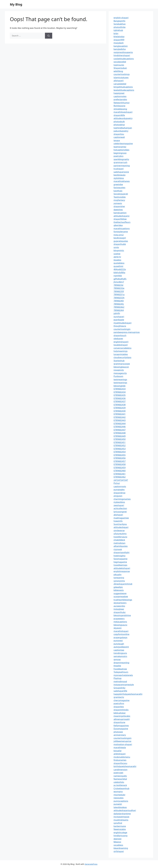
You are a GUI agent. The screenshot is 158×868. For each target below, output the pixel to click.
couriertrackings (122, 74)
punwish (118, 804)
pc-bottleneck (120, 785)
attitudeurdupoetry (123, 118)
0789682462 (120, 477)
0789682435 (120, 395)
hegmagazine (120, 562)
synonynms (119, 581)
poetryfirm (119, 703)
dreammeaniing (121, 663)
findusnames (120, 760)
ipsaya (117, 140)
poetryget (118, 773)
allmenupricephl (122, 719)
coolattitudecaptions (124, 59)
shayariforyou (120, 763)
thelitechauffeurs (122, 222)
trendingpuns (120, 653)
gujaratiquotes (121, 241)
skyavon (118, 628)
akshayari (118, 515)
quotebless (119, 263)
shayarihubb (120, 244)
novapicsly (119, 370)
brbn (116, 33)
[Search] (49, 36)
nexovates (118, 798)
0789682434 (120, 392)
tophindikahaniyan (123, 128)
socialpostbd (120, 62)
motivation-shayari (123, 744)
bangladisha (120, 49)
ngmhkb (118, 276)
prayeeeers (119, 618)
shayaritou (119, 134)
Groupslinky (119, 688)
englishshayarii (121, 342)
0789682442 (120, 417)
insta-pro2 (119, 235)
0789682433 (120, 389)
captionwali (119, 137)
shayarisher (119, 206)
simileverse (119, 530)
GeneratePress (91, 864)
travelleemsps (120, 565)
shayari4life (119, 115)
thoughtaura (120, 326)
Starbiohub (119, 361)
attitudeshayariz (122, 216)
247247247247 (121, 480)
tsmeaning (119, 578)
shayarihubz (120, 612)
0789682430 (120, 411)
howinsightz (119, 556)
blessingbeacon (121, 367)
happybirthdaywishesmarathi (128, 694)
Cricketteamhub (121, 788)
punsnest (118, 640)
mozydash (119, 43)
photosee (118, 732)
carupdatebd (120, 84)
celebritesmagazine (123, 143)
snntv (116, 247)
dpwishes (118, 210)
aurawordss (119, 606)
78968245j (119, 304)
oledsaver (118, 338)
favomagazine (120, 559)
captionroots (120, 486)
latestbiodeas (120, 807)
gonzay (117, 659)
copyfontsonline (121, 634)
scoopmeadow (121, 596)
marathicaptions (122, 228)
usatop (117, 254)
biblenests (119, 590)
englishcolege (120, 832)
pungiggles (119, 489)
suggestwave (120, 593)
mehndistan (119, 543)
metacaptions (120, 622)
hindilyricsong (120, 835)
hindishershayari (122, 55)
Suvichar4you (120, 524)
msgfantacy (119, 200)
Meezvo (117, 842)
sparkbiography (121, 159)
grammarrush (120, 162)
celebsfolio (119, 782)
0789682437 (120, 401)
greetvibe (118, 184)
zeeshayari (119, 505)
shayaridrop (119, 493)
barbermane (120, 826)
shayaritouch (120, 335)
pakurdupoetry (121, 131)
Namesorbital (120, 779)
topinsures (119, 65)
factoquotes (119, 187)
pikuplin (118, 574)
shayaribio (119, 707)
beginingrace (120, 153)
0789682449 (120, 436)
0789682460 (120, 471)
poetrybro (118, 156)
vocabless (118, 845)
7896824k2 (119, 307)
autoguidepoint (121, 647)
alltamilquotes (121, 546)
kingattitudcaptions (123, 87)
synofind (118, 823)
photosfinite (120, 27)
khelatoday (119, 36)
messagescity (120, 373)
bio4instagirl (120, 238)
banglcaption (120, 213)
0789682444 (120, 423)
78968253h (119, 298)
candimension (120, 769)
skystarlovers (120, 603)
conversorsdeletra (122, 348)
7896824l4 (119, 310)
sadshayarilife (120, 691)
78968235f (119, 291)
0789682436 (120, 398)
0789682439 (120, 408)
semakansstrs (120, 656)
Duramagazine (121, 729)
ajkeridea (118, 225)
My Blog (16, 4)
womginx (118, 791)
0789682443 (120, 420)
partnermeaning (122, 165)
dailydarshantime (122, 814)
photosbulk (119, 121)
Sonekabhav (120, 24)
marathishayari (121, 631)
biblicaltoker (120, 713)
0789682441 (120, 414)
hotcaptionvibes (121, 150)
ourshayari (119, 316)
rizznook (118, 549)
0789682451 (120, 442)
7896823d (118, 285)
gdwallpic (118, 587)
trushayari (119, 169)
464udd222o (120, 269)
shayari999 (119, 40)
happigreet (119, 93)
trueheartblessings (123, 600)
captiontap (119, 650)
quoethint (118, 266)
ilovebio (117, 260)
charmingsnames (122, 499)
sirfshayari (119, 851)
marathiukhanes (122, 181)
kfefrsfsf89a (119, 272)
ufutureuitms (120, 533)
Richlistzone (119, 106)
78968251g (119, 294)
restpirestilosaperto (123, 52)
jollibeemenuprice (122, 741)
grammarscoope (122, 364)
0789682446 (120, 427)
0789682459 (120, 467)
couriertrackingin (122, 329)
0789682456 (120, 458)
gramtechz (119, 697)
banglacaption (121, 46)
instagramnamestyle (124, 684)
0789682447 (120, 430)
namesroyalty (120, 776)
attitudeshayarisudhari (125, 810)
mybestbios (119, 502)
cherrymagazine (122, 700)
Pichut (117, 483)
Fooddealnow (120, 669)
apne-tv (117, 257)
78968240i (119, 301)
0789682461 (120, 474)
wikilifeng (118, 71)
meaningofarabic (122, 716)
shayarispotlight (122, 552)
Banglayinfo (119, 21)
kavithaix (118, 191)
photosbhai (119, 125)
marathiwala (120, 747)
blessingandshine (122, 615)
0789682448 (120, 433)
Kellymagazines (121, 725)
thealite (117, 666)
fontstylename (121, 231)
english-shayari (121, 18)
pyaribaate (119, 320)
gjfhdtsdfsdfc (120, 279)
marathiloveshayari (123, 112)
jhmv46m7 (119, 282)
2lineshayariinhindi (123, 584)
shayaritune (119, 722)
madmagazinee (121, 518)
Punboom (118, 376)
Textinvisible (120, 197)
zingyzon (118, 496)
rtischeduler (119, 795)
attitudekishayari (122, 568)
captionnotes (120, 96)
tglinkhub (118, 30)
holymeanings (121, 351)
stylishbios (119, 178)
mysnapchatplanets (123, 675)
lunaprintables (121, 354)
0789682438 (120, 405)
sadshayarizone (121, 172)
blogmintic (119, 250)
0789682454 (120, 452)
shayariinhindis (121, 710)
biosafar (118, 751)
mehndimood (120, 681)
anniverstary (120, 735)
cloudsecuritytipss (122, 357)
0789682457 (120, 461)
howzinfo (118, 521)
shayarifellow (120, 219)
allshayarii (119, 80)
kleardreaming (121, 848)
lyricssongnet (120, 512)
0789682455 (120, 455)
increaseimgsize (121, 817)
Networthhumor (122, 103)
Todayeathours (121, 672)
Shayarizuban (120, 68)
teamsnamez (120, 147)
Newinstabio (120, 829)
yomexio (118, 203)
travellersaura (120, 537)
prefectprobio (120, 99)
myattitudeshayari (123, 323)
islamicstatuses (121, 77)
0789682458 (120, 464)
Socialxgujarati (121, 194)
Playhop (118, 678)
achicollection (120, 508)
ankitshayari (120, 754)
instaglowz (119, 609)
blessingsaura (120, 625)
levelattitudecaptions (124, 90)
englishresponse (122, 571)
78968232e (119, 288)
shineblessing (120, 109)
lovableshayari (121, 345)
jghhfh (117, 313)
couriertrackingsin (123, 738)
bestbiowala (119, 175)
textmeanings (120, 379)
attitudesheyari (121, 527)
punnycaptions (121, 801)
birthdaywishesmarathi (125, 766)
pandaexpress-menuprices (127, 332)
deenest (118, 839)
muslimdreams (121, 820)
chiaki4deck (119, 540)
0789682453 (120, 449)
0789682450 (120, 439)
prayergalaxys (120, 637)
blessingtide (120, 386)
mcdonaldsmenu (122, 757)
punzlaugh (119, 644)
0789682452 (120, 445)
